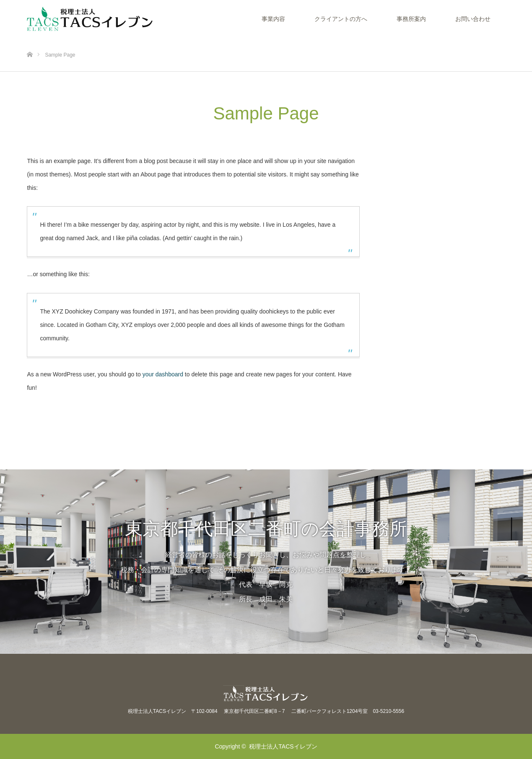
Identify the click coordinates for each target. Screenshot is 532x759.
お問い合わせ (473, 19)
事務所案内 (411, 19)
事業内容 (273, 19)
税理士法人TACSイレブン (283, 746)
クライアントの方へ (341, 19)
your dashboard (163, 374)
